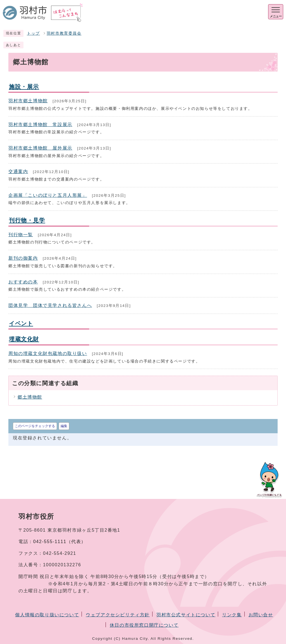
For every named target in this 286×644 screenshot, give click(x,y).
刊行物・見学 (27, 220)
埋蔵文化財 (24, 339)
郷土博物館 (30, 397)
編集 (64, 426)
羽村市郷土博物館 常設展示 (40, 125)
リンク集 (232, 615)
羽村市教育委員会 (64, 33)
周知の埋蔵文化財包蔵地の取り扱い (48, 353)
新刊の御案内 (23, 258)
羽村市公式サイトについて (186, 615)
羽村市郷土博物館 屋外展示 (40, 148)
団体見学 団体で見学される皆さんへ (50, 305)
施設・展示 (24, 87)
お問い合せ (261, 615)
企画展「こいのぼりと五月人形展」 (48, 195)
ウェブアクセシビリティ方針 (118, 615)
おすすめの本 (23, 282)
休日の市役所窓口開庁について (144, 625)
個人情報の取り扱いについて (47, 615)
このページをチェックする (35, 426)
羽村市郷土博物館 (28, 101)
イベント (21, 323)
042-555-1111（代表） (60, 542)
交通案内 (18, 171)
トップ (33, 33)
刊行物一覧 (21, 235)
